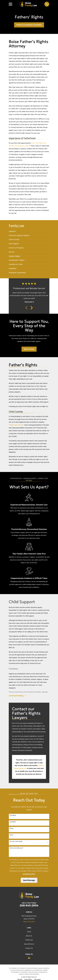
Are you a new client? (16, 842)
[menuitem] (12, 231)
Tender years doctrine (16, 425)
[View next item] (32, 308)
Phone (12, 829)
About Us (29, 936)
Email (11, 835)
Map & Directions (29, 922)
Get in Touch (29, 349)
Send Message (29, 880)
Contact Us (29, 948)
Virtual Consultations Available (29, 25)
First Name (13, 816)
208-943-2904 (29, 906)
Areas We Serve (29, 944)
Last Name (13, 822)
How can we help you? (16, 848)
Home (29, 932)
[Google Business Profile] (29, 958)
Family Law (29, 940)
